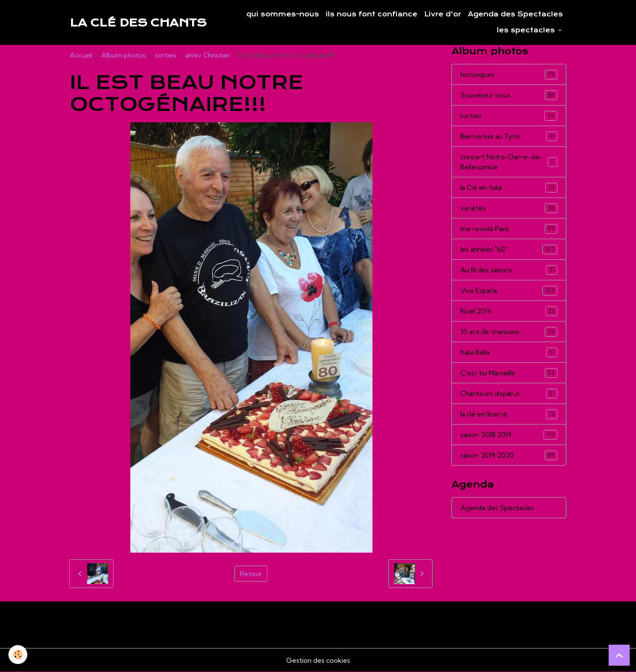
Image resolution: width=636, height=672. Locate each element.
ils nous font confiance (372, 14)
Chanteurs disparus (509, 394)
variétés (509, 208)
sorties (166, 55)
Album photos (124, 55)
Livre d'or (443, 14)
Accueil (81, 55)
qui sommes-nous (283, 14)
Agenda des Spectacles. (498, 508)
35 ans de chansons (509, 332)
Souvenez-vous (509, 95)
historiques (509, 75)
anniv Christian (208, 55)
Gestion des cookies (318, 660)
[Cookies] (18, 655)
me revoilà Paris (509, 229)
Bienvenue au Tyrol (509, 136)
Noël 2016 (509, 311)
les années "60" (509, 249)
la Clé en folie (509, 188)
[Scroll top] (619, 655)
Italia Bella (509, 352)
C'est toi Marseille (509, 373)
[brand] (138, 23)
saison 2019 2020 (509, 455)
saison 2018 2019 (509, 435)
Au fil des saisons (509, 270)
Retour (251, 574)
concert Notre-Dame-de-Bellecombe (509, 162)
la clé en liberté (509, 414)
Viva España (509, 291)
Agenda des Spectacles (515, 14)
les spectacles (527, 30)
